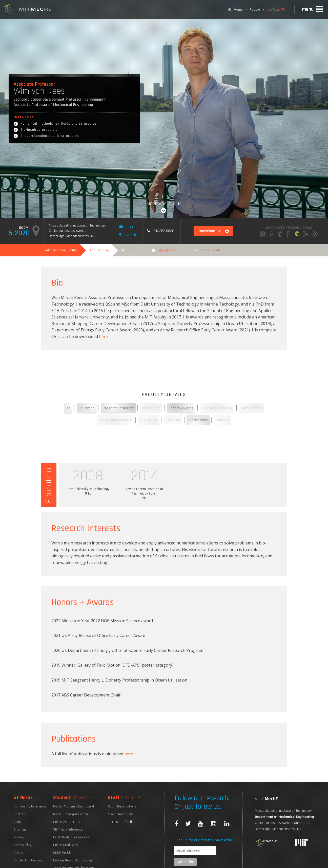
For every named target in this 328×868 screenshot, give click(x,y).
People (255, 10)
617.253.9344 (207, 250)
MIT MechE (28, 10)
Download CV (214, 231)
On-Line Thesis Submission (73, 860)
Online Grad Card (65, 845)
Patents (223, 420)
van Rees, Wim (277, 10)
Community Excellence (30, 806)
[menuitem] (235, 10)
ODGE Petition (63, 853)
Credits (19, 853)
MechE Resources (121, 814)
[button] (313, 9)
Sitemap (20, 829)
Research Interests (118, 408)
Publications (198, 420)
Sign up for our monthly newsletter (204, 840)
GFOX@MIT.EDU (166, 250)
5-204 (129, 250)
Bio (68, 408)
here (103, 336)
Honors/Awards (181, 408)
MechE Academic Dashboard (74, 806)
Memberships (251, 408)
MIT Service (149, 420)
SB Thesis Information (69, 829)
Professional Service (115, 420)
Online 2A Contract (67, 822)
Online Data (151, 408)
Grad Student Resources (71, 837)
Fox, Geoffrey (100, 250)
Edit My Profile (120, 822)
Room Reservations (122, 806)
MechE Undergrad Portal (71, 814)
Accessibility (23, 845)
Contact (19, 814)
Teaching (173, 420)
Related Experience (217, 408)
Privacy (19, 837)
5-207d (24, 231)
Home (235, 10)
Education (87, 408)
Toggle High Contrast (29, 860)
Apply (17, 822)
